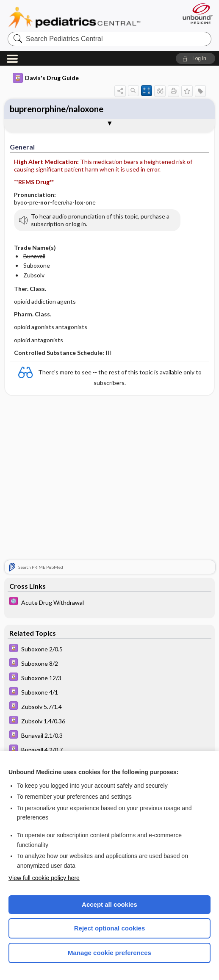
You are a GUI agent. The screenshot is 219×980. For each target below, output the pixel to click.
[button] (195, 58)
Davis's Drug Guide (46, 78)
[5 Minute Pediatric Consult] (109, 602)
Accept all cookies (109, 904)
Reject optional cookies (110, 928)
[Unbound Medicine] (195, 14)
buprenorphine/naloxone (57, 109)
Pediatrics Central (74, 17)
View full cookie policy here (44, 878)
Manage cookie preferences (109, 953)
